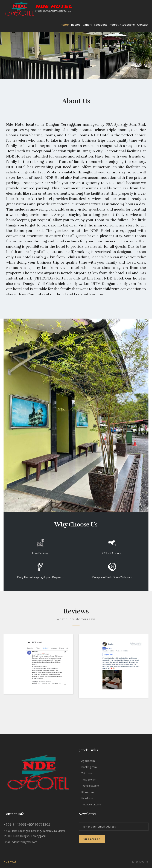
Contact (143, 25)
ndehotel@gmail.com (24, 842)
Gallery (87, 25)
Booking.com (89, 767)
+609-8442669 (15, 825)
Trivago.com (89, 779)
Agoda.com (88, 761)
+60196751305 (39, 825)
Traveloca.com (90, 786)
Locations (101, 25)
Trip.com (87, 773)
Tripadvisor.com (91, 804)
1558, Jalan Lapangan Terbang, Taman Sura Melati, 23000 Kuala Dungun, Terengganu (35, 833)
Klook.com (87, 792)
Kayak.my (87, 798)
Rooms (76, 25)
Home (65, 25)
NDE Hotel (10, 862)
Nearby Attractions (122, 25)
